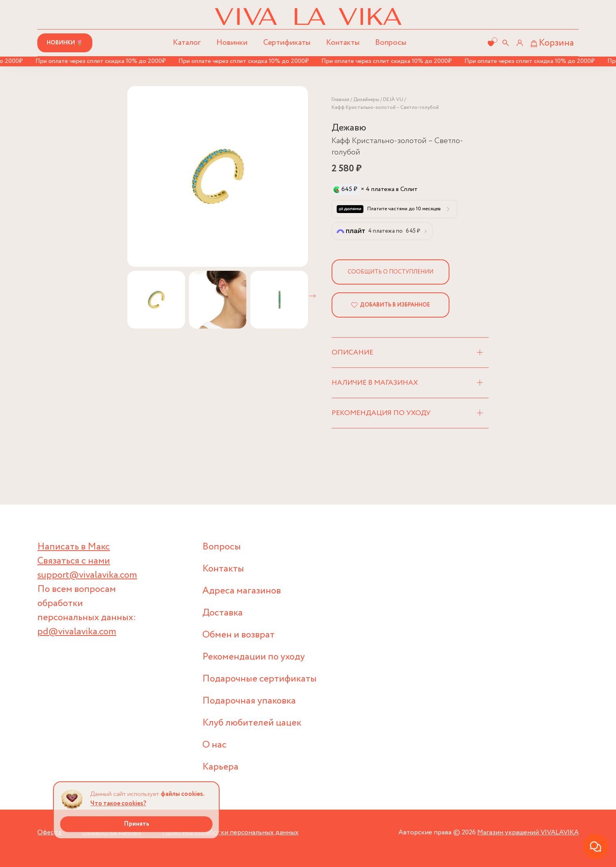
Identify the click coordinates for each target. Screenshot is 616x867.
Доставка (223, 613)
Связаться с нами (74, 561)
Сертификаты (287, 43)
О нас (214, 745)
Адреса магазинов (242, 591)
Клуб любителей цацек (252, 723)
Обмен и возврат (238, 635)
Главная (340, 100)
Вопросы (391, 43)
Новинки (232, 43)
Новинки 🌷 (65, 43)
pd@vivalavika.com (77, 632)
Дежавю (349, 128)
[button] (312, 296)
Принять (137, 824)
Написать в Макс (74, 547)
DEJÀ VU (393, 100)
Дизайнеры (366, 100)
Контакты (343, 43)
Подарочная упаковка (249, 701)
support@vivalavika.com (87, 575)
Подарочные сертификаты (259, 679)
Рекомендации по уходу (254, 657)
